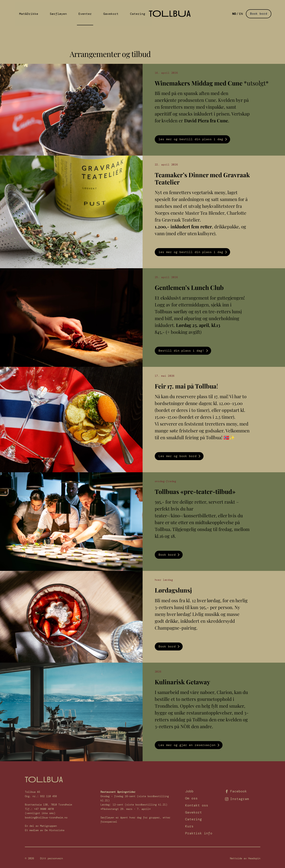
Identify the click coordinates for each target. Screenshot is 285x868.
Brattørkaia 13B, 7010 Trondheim (48, 805)
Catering (113, 13)
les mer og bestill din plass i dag (191, 139)
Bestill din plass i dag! (181, 351)
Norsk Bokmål (234, 13)
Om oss (191, 798)
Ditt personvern (51, 858)
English (241, 13)
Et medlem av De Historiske (45, 830)
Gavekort (91, 13)
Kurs (189, 826)
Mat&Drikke (23, 13)
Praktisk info (199, 833)
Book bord (259, 13)
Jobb (189, 791)
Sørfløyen (48, 13)
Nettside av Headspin (245, 858)
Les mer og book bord (178, 456)
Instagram (237, 799)
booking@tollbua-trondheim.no (46, 817)
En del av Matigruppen (41, 826)
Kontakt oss (197, 805)
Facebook (236, 791)
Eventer (70, 13)
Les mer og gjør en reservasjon (187, 745)
